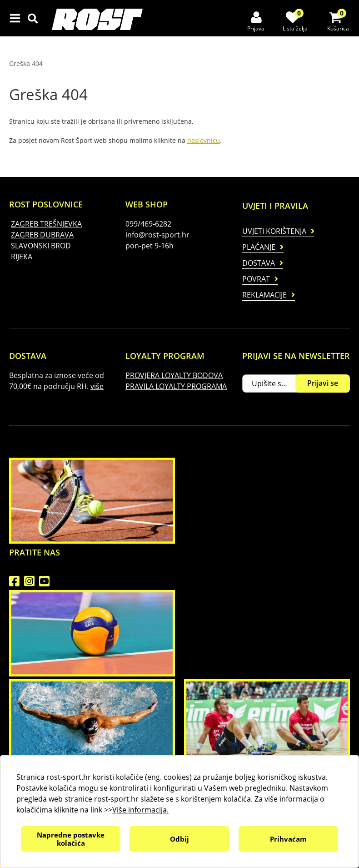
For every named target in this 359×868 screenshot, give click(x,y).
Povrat (256, 279)
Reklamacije (264, 295)
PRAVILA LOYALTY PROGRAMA (176, 386)
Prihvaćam (288, 839)
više (97, 386)
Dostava (259, 263)
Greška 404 (26, 63)
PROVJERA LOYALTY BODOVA (174, 375)
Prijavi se (323, 383)
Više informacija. (140, 810)
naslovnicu (204, 140)
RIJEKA (22, 257)
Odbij (179, 839)
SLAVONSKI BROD (41, 246)
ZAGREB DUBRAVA (42, 235)
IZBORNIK (17, 18)
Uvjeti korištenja (274, 231)
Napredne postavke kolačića (71, 839)
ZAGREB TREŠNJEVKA (46, 224)
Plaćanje (259, 247)
